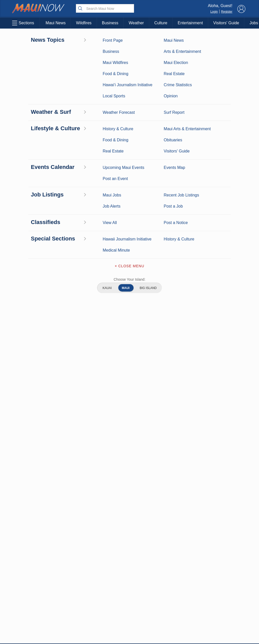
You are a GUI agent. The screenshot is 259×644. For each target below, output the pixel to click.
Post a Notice (204, 101)
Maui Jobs (30, 611)
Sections (22, 23)
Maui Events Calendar (63, 600)
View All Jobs (41, 374)
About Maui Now (130, 560)
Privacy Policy (199, 591)
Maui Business (26, 40)
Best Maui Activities (63, 582)
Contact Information (129, 570)
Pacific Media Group (226, 581)
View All (225, 101)
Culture (161, 23)
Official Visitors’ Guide (63, 613)
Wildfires (84, 23)
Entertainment (190, 23)
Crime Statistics (30, 582)
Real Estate (30, 597)
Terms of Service (129, 613)
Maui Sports (63, 574)
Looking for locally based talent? (115, 398)
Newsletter (129, 602)
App (130, 591)
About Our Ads (225, 591)
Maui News (56, 23)
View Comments (87, 529)
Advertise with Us (129, 581)
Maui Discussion (30, 590)
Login (214, 12)
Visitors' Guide (226, 23)
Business (110, 23)
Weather (136, 23)
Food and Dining (63, 590)
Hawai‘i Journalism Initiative (30, 626)
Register (227, 12)
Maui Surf (30, 574)
